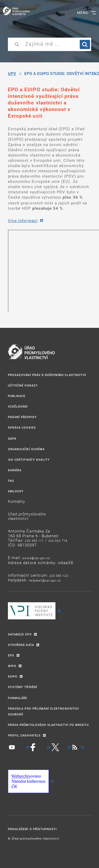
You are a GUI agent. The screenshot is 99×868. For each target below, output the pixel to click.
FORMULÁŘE (18, 698)
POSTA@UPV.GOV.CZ (36, 558)
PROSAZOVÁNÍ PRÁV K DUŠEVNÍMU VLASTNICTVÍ (47, 375)
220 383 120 (59, 576)
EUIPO (13, 676)
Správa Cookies (22, 427)
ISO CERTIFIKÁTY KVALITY (29, 460)
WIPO (12, 666)
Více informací (23, 220)
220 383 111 (34, 541)
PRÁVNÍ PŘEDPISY (22, 417)
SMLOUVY (16, 491)
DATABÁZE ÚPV (20, 634)
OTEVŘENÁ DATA (21, 645)
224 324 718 (58, 541)
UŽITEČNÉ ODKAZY (23, 385)
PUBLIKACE (17, 396)
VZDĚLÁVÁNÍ (18, 406)
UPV (12, 73)
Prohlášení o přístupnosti (32, 829)
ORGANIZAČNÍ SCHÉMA (26, 449)
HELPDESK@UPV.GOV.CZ (45, 580)
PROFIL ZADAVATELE (24, 735)
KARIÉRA (15, 470)
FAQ (11, 481)
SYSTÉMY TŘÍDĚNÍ (23, 687)
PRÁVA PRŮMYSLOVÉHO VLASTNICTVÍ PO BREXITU (48, 725)
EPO (11, 655)
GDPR (12, 438)
